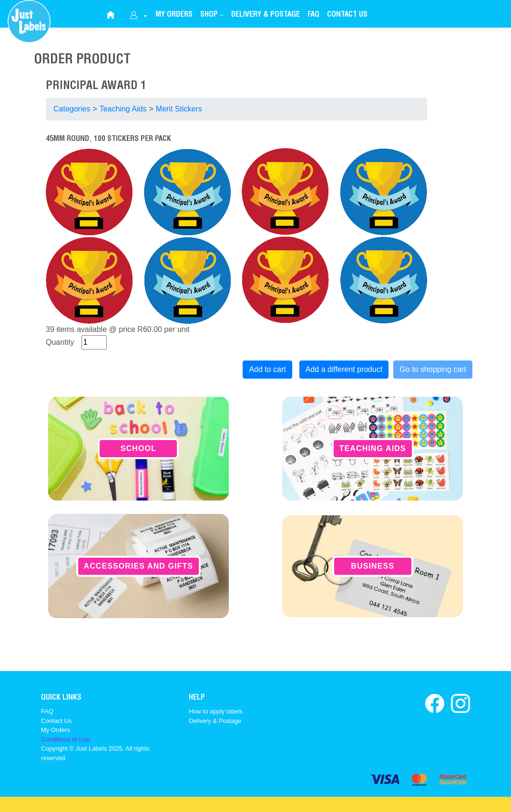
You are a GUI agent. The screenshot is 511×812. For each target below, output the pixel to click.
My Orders (56, 730)
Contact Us (56, 721)
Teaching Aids (123, 109)
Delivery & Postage (215, 721)
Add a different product (344, 369)
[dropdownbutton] (138, 17)
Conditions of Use (66, 739)
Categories (72, 109)
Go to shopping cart (433, 369)
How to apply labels (216, 711)
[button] (212, 15)
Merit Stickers (179, 109)
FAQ (47, 711)
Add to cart (267, 369)
